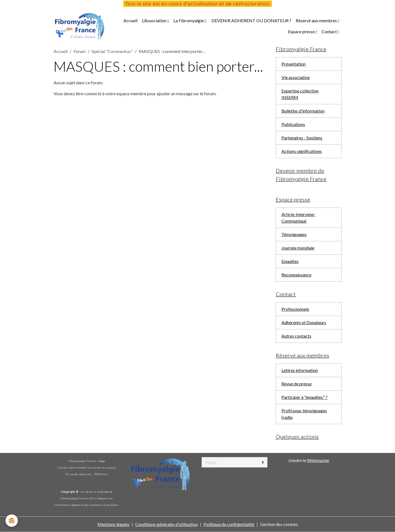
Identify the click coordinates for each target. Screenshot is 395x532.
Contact (330, 31)
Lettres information (300, 370)
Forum (80, 51)
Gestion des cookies (279, 524)
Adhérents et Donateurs (304, 322)
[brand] (80, 26)
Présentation (294, 64)
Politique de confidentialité (229, 524)
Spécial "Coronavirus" (112, 51)
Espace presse (302, 31)
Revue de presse (297, 384)
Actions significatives (302, 151)
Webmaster (318, 460)
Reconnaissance (296, 275)
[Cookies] (12, 521)
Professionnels (295, 309)
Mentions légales (113, 524)
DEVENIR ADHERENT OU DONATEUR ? (251, 20)
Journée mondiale (298, 248)
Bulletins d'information (303, 111)
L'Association (155, 20)
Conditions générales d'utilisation (167, 524)
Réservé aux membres (317, 20)
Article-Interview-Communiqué (298, 218)
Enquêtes (290, 261)
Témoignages (294, 234)
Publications (293, 124)
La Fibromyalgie (189, 20)
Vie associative (296, 77)
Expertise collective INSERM (300, 94)
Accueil (130, 20)
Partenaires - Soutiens (302, 138)
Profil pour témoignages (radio (304, 414)
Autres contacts (296, 336)
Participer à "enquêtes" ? (304, 397)
